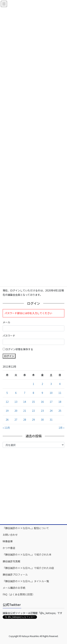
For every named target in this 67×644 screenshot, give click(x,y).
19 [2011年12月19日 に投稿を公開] (7, 411)
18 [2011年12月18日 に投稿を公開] (60, 402)
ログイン (9, 356)
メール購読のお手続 (14, 588)
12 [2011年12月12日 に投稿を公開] (7, 402)
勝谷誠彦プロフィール (15, 574)
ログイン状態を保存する (19, 349)
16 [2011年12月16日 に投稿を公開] (42, 402)
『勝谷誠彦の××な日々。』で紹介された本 (27, 554)
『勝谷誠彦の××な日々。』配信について (26, 528)
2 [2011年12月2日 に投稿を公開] (42, 384)
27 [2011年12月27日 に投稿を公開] (16, 420)
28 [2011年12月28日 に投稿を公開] (25, 420)
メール (6, 322)
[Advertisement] (33, 486)
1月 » (61, 428)
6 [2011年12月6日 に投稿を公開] (16, 393)
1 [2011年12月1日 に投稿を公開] (33, 384)
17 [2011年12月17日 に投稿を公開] (51, 402)
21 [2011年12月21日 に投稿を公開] (25, 411)
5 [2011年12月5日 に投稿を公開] (7, 393)
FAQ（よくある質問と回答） (19, 594)
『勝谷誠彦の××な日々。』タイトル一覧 (26, 581)
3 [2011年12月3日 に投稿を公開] (51, 384)
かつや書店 (9, 548)
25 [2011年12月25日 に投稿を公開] (60, 411)
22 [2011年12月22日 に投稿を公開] (33, 411)
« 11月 (6, 428)
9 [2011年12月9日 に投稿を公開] (42, 393)
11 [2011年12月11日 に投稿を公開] (60, 393)
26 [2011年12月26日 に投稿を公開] (7, 420)
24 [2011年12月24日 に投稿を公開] (51, 411)
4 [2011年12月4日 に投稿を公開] (60, 384)
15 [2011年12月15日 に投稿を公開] (33, 402)
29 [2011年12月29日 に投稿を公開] (33, 420)
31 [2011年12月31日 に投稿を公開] (51, 420)
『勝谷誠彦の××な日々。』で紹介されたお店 (28, 568)
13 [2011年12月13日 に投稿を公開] (16, 402)
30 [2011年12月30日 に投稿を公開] (42, 420)
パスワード (9, 336)
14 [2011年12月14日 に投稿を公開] (25, 402)
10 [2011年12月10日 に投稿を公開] (51, 393)
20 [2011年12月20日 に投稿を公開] (16, 411)
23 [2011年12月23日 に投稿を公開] (42, 411)
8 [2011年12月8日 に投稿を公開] (33, 393)
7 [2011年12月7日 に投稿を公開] (25, 393)
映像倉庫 (8, 541)
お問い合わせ (10, 535)
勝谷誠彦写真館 (11, 561)
